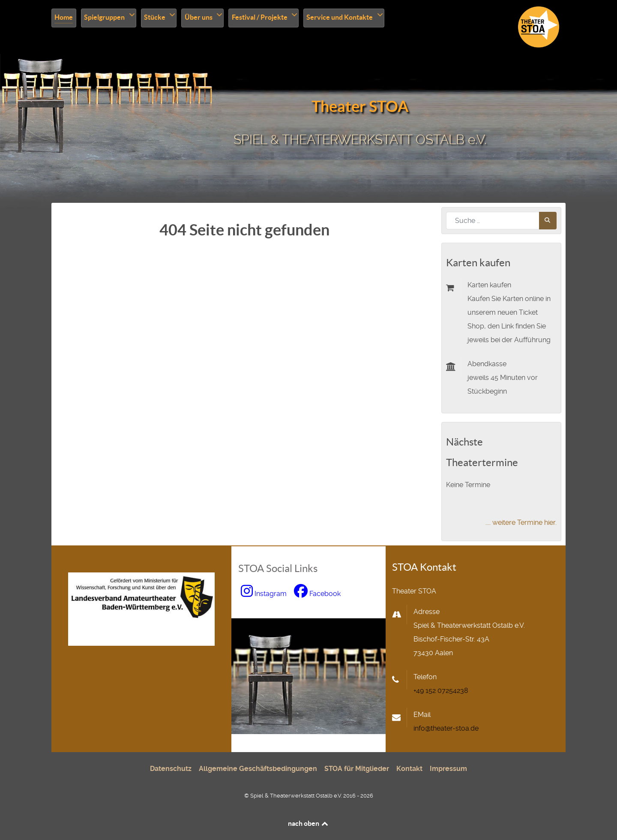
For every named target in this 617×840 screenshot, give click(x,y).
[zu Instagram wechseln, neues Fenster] (265, 594)
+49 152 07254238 (441, 691)
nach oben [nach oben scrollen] (309, 823)
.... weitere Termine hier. (521, 522)
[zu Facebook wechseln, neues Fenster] (317, 594)
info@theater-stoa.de (446, 728)
